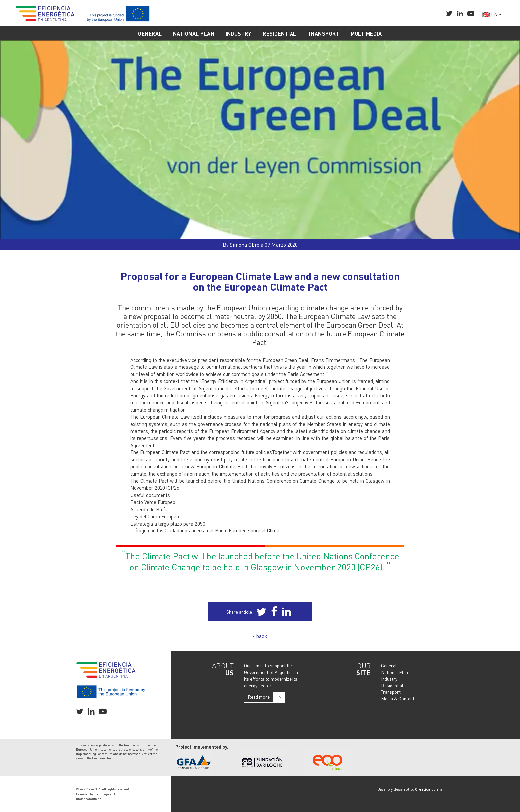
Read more (266, 697)
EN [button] (492, 14)
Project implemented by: (202, 747)
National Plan (394, 672)
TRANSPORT (324, 33)
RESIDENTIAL (280, 33)
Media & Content (398, 698)
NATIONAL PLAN (194, 33)
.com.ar (429, 789)
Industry (389, 679)
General (389, 665)
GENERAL (150, 33)
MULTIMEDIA (366, 33)
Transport (391, 692)
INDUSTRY (238, 33)
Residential (392, 685)
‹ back (260, 636)
